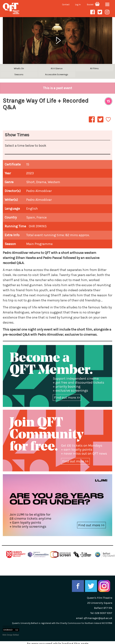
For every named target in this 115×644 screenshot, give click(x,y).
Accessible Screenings (57, 74)
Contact (66, 5)
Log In (78, 5)
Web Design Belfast (11, 635)
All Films (94, 68)
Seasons (19, 74)
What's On (19, 68)
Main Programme (39, 244)
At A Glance (57, 68)
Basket (93, 5)
